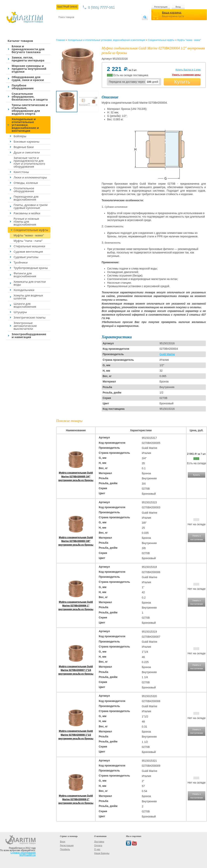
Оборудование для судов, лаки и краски (28, 78)
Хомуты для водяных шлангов (28, 297)
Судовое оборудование (23, 853)
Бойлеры (20, 136)
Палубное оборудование (23, 87)
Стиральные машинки (29, 246)
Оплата (90, 24)
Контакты (63, 24)
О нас (97, 849)
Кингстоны (21, 172)
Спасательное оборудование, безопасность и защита (30, 96)
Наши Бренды (102, 853)
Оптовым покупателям (129, 24)
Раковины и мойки (27, 213)
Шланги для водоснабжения (25, 305)
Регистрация (161, 7)
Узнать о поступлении (196, 537)
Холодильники (24, 290)
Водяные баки (24, 147)
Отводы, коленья (26, 183)
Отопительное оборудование (24, 190)
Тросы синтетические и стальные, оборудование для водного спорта (30, 109)
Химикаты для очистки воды (30, 283)
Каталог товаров (20, 41)
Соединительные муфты (31, 230)
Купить (182, 82)
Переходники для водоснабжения (26, 198)
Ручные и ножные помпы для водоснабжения (26, 221)
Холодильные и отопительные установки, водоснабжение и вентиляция (25, 125)
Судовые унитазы (26, 257)
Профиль (65, 849)
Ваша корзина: (172, 12)
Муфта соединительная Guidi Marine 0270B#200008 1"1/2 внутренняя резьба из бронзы (76, 735)
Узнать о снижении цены (186, 75)
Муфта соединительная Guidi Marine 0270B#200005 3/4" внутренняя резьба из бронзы (76, 476)
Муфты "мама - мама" (29, 235)
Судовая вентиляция (28, 251)
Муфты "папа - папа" (28, 241)
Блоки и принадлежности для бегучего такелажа (28, 49)
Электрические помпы (29, 317)
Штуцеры (20, 312)
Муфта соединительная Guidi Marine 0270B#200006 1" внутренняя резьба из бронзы (76, 606)
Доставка (77, 24)
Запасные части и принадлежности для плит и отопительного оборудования (29, 162)
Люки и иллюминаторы (30, 177)
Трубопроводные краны (31, 268)
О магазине (105, 24)
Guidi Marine (167, 354)
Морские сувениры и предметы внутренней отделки (29, 69)
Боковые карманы (26, 141)
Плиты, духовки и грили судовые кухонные (31, 206)
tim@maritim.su (28, 855)
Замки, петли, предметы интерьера (28, 59)
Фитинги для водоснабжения (25, 275)
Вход (178, 7)
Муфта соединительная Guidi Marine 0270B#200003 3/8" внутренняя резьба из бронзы (76, 541)
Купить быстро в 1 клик (188, 70)
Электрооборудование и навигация (29, 335)
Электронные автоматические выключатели (25, 326)
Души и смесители (27, 152)
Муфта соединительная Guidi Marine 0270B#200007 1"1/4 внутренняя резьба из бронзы (76, 670)
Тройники (21, 262)
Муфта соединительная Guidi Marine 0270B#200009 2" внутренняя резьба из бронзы (76, 799)
